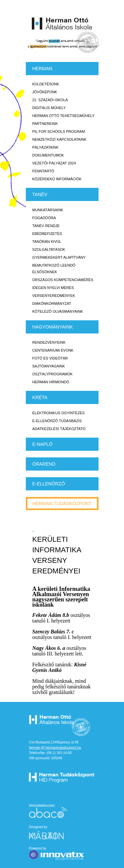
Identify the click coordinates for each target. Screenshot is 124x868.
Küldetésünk (46, 84)
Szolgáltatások (49, 249)
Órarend (44, 464)
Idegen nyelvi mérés (53, 288)
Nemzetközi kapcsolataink (60, 139)
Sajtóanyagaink (49, 366)
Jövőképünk (45, 92)
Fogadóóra (44, 218)
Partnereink (45, 124)
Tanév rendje (46, 226)
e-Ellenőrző (49, 484)
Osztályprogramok (53, 374)
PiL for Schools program (59, 131)
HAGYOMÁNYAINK (53, 327)
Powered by (57, 854)
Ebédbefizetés (47, 234)
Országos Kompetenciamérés (63, 280)
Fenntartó (43, 171)
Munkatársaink (48, 210)
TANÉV (40, 194)
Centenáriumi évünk (53, 350)
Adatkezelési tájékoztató (59, 429)
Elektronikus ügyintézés (59, 413)
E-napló (42, 444)
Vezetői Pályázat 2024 (54, 163)
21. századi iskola (50, 100)
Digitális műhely (49, 108)
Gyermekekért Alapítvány (59, 257)
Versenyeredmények (54, 296)
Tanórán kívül (47, 242)
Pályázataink (45, 147)
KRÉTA (40, 397)
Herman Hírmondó (51, 382)
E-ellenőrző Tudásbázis (57, 421)
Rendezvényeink (49, 342)
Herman (42, 69)
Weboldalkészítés (48, 811)
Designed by (50, 832)
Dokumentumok (48, 155)
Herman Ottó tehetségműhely (63, 116)
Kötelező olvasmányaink (58, 311)
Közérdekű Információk (57, 179)
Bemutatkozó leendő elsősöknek (54, 269)
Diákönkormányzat (52, 304)
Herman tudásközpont (62, 504)
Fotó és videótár (50, 358)
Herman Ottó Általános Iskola (62, 23)
